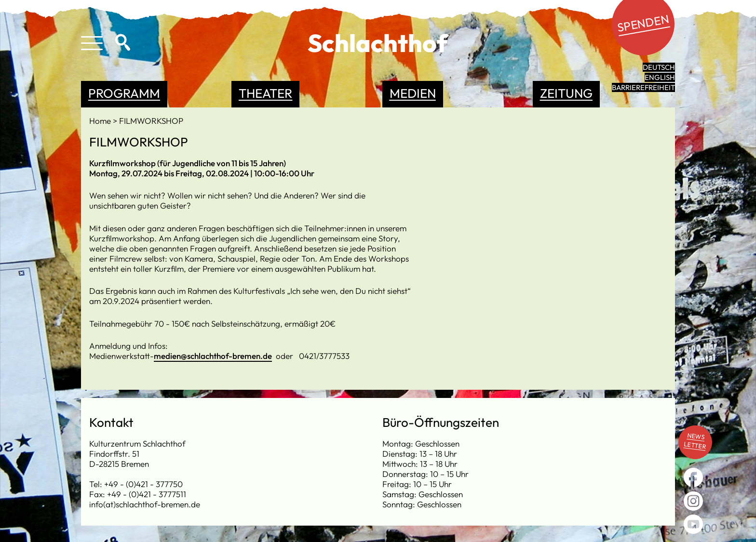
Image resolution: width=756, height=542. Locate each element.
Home (101, 121)
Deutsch (659, 67)
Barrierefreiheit (643, 87)
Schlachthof (378, 43)
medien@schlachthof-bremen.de (213, 356)
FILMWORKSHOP (151, 121)
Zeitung (566, 93)
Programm (124, 93)
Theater (265, 93)
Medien (413, 93)
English (660, 77)
